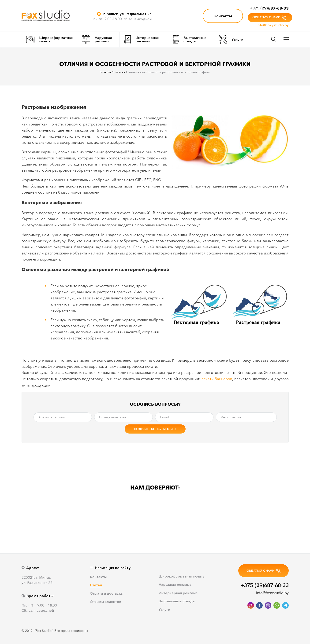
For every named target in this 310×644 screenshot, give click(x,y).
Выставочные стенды (190, 39)
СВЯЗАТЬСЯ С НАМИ (269, 18)
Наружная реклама (97, 39)
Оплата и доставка (106, 594)
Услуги (231, 39)
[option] (44, 517)
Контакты (223, 16)
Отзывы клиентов (106, 602)
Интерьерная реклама (142, 39)
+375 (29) (269, 8)
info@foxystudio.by (273, 25)
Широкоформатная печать (49, 39)
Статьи (96, 585)
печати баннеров (217, 379)
